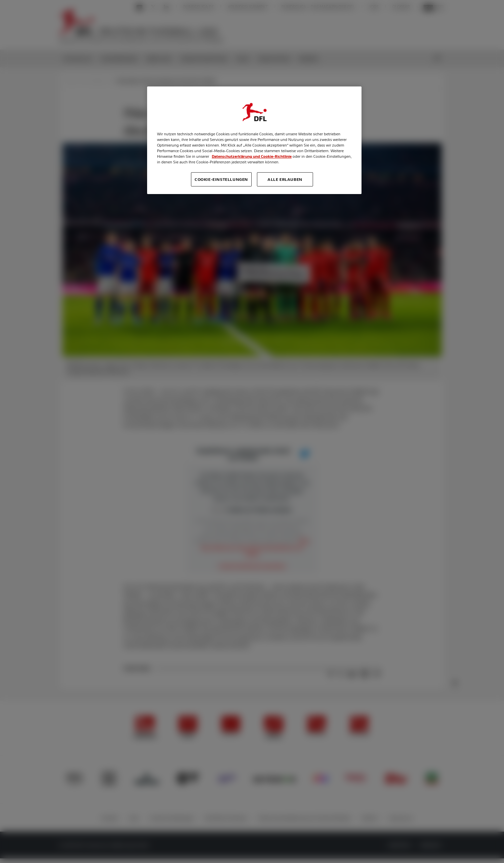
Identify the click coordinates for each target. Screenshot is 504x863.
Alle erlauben (285, 179)
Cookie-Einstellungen (221, 179)
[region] (254, 140)
